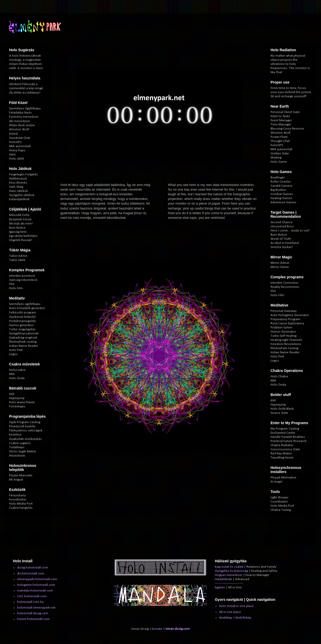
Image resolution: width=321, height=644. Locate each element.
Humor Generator (283, 332)
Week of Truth (281, 239)
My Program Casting (285, 429)
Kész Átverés (18, 183)
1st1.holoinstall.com (32, 596)
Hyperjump (17, 398)
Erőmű (13, 134)
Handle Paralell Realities (288, 437)
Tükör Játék (17, 260)
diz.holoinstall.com (31, 574)
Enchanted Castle (283, 433)
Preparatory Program (285, 319)
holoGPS (15, 142)
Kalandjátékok (19, 199)
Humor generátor (21, 325)
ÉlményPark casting (23, 342)
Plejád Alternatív (21, 475)
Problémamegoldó (23, 321)
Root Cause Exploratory (287, 323)
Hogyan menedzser (229, 575)
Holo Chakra (279, 376)
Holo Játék (17, 159)
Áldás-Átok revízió (22, 125)
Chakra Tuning (281, 510)
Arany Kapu (17, 150)
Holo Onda (17, 378)
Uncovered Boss (282, 226)
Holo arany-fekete (22, 402)
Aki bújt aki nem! (21, 224)
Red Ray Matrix (281, 454)
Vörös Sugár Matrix (23, 451)
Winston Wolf (19, 129)
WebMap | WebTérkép (235, 618)
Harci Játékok (19, 191)
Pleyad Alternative (283, 478)
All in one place (230, 612)
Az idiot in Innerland (285, 243)
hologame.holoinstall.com (36, 585)
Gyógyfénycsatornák (24, 334)
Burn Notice (17, 228)
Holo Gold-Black (282, 409)
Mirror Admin (280, 263)
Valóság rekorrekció (23, 280)
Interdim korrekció (22, 276)
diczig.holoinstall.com (33, 568)
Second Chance (282, 222)
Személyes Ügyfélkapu (25, 108)
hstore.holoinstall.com (33, 619)
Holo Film (16, 288)
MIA (12, 374)
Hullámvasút (18, 179)
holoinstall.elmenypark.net (36, 608)
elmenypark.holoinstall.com (37, 579)
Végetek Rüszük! (21, 240)
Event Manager (281, 120)
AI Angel (276, 482)
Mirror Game (280, 267)
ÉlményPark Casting (284, 348)
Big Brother (278, 190)
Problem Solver (281, 328)
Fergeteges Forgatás (23, 174)
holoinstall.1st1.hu (30, 602)
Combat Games (282, 194)
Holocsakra (17, 370)
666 (12, 394)
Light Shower (279, 497)
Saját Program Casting (25, 422)
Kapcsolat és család (229, 567)
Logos (13, 354)
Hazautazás (17, 456)
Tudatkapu (17, 447)
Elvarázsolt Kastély (22, 426)
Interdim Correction (284, 283)
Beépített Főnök (20, 219)
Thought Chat (280, 141)
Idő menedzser (20, 121)
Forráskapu (17, 406)
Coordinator (279, 502)
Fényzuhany (17, 495)
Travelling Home (282, 458)
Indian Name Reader (24, 346)
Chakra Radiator (282, 445)
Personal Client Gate (285, 112)
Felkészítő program (23, 313)
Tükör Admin (18, 256)
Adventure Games (283, 202)
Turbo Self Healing (283, 336)
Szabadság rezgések (23, 338)
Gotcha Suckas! (282, 247)
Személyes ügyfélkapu (25, 304)
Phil (12, 284)
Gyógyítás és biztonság (231, 571)
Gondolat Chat (20, 138)
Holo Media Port (282, 506)
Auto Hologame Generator (290, 315)
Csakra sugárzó (20, 443)
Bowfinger (278, 178)
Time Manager (281, 125)
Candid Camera (281, 186)
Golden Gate (280, 153)
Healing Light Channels (286, 340)
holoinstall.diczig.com (33, 613)
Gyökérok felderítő (22, 317)
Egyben (220, 587)
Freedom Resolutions (286, 344)
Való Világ (16, 187)
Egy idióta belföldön (23, 236)
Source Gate (279, 413)
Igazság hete (18, 232)
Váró (12, 155)
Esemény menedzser (24, 117)
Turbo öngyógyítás (22, 329)
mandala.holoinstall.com (35, 591)
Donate (157, 629)
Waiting (276, 158)
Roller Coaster (281, 182)
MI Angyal (16, 480)
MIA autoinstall (20, 146)
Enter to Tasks (280, 116)
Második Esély (19, 215)
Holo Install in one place (236, 606)
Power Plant (279, 137)
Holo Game (279, 162)
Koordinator (18, 500)
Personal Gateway (284, 311)
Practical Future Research (289, 441)
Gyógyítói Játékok (22, 195)
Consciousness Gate (285, 449)
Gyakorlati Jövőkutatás (25, 439)
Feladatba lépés (20, 113)
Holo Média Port (21, 504)
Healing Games (281, 198)
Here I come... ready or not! (290, 231)
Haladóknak (223, 579)
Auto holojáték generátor (27, 308)
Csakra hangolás (21, 508)
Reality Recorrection (285, 287)
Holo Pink (16, 350)
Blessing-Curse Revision (287, 129)
